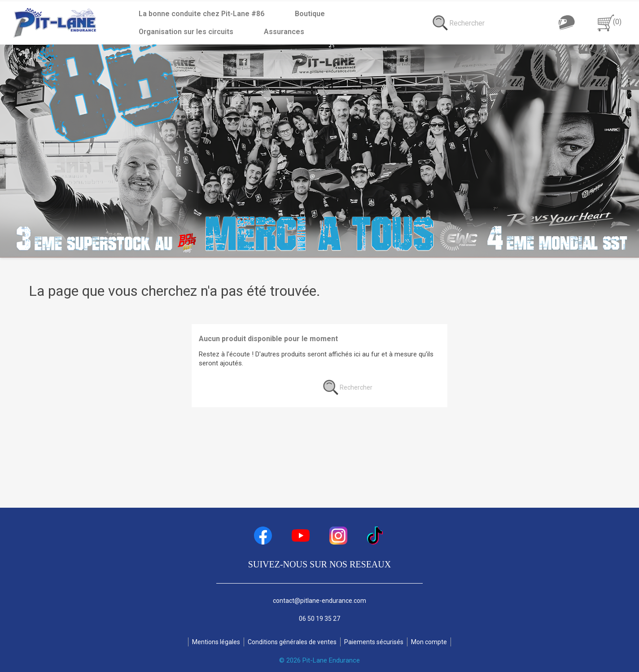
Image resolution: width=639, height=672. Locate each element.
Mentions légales (216, 642)
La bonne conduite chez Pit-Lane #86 (201, 14)
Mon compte (429, 642)
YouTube (301, 536)
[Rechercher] (534, 23)
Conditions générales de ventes (292, 642)
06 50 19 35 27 (319, 619)
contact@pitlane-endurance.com (319, 601)
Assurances (159, 32)
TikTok (376, 536)
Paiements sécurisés (374, 642)
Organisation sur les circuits (403, 14)
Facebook (263, 536)
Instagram (338, 536)
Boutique (310, 14)
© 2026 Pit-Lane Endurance (319, 660)
